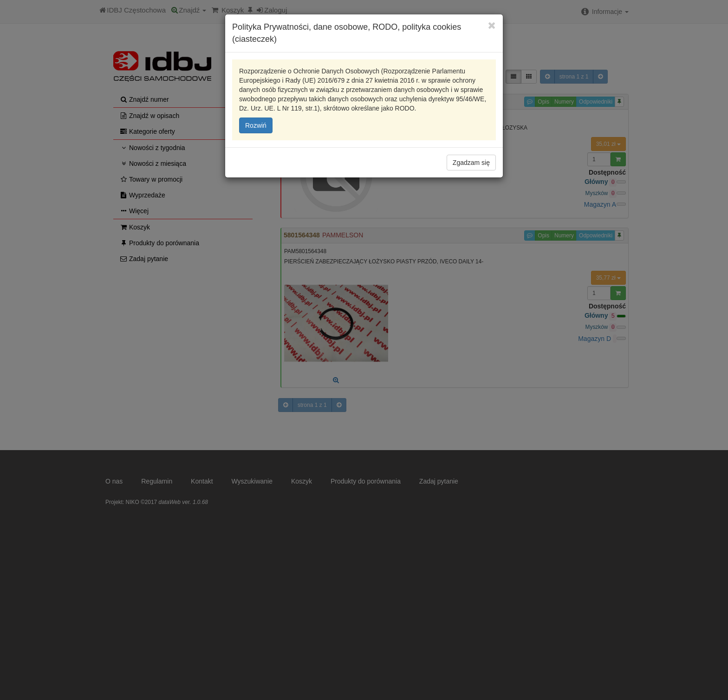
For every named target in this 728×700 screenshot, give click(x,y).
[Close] (492, 25)
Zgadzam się (471, 163)
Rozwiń (256, 125)
